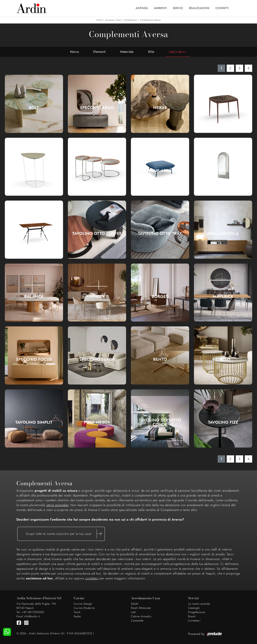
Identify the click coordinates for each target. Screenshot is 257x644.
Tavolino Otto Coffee (97, 234)
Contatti (222, 8)
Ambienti (160, 8)
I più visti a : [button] (178, 52)
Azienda (142, 8)
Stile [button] (151, 52)
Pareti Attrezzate (141, 608)
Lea (223, 108)
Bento (160, 359)
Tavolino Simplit (34, 422)
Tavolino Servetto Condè (160, 422)
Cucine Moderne (84, 608)
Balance (34, 297)
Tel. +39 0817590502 (30, 612)
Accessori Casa (113, 20)
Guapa (34, 171)
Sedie (77, 617)
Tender (97, 297)
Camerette (137, 621)
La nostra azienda (199, 604)
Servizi (178, 8)
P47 (97, 171)
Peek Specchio (223, 171)
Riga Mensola (223, 234)
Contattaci (194, 621)
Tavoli (77, 612)
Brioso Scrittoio (34, 234)
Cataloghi (194, 608)
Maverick (223, 297)
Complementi (131, 20)
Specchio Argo (97, 108)
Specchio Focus (34, 359)
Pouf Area (160, 171)
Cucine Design (83, 604)
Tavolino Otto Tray (160, 234)
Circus (223, 359)
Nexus (160, 108)
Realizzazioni (199, 8)
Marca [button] (74, 52)
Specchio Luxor (97, 359)
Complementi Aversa (150, 20)
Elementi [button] (100, 52)
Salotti (135, 604)
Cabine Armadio (141, 617)
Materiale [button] (127, 52)
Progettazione (197, 612)
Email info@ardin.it (28, 617)
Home (99, 20)
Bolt (34, 108)
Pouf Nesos (97, 422)
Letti (133, 612)
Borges (160, 297)
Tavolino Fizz (223, 422)
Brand (192, 617)
